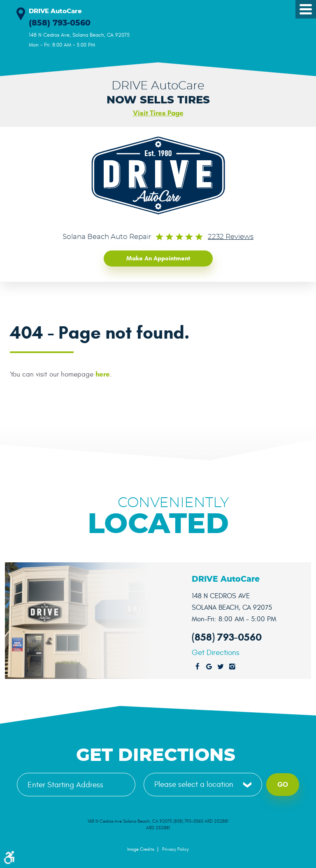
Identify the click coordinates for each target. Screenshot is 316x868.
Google (209, 666)
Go (283, 784)
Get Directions (216, 652)
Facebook (197, 666)
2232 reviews (231, 237)
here (103, 374)
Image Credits (141, 849)
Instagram (232, 666)
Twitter (221, 666)
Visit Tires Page (158, 113)
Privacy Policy (175, 849)
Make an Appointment (158, 258)
